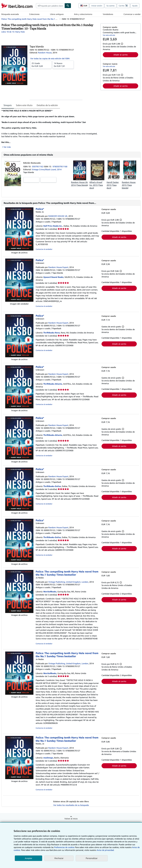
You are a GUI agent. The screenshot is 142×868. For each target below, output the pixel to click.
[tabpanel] (50, 129)
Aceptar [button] (28, 858)
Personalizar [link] (92, 858)
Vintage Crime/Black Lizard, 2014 (47, 169)
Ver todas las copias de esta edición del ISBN (50, 58)
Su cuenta (110, 6)
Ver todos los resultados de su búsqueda (71, 805)
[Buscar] (68, 6)
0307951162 (38, 166)
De (41, 65)
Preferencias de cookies (64, 847)
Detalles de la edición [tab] (47, 105)
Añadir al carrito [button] (121, 55)
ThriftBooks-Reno (52, 333)
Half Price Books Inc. (53, 226)
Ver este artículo (109, 35)
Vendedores (108, 14)
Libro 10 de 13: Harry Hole (13, 32)
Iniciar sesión (97, 6)
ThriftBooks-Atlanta (53, 384)
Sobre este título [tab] (24, 105)
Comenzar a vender (132, 14)
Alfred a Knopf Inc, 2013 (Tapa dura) (96, 185)
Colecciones (34, 14)
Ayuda (135, 6)
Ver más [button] (7, 147)
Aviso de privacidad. (105, 850)
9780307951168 (60, 166)
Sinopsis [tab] (8, 105)
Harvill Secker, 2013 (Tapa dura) (113, 185)
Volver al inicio (71, 819)
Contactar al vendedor (44, 249)
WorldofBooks (50, 592)
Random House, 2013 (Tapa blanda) (129, 185)
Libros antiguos (57, 14)
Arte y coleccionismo (83, 14)
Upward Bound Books (53, 277)
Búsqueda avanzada (10, 14)
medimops (48, 758)
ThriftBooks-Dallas (52, 486)
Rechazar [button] (59, 858)
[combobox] (50, 6)
